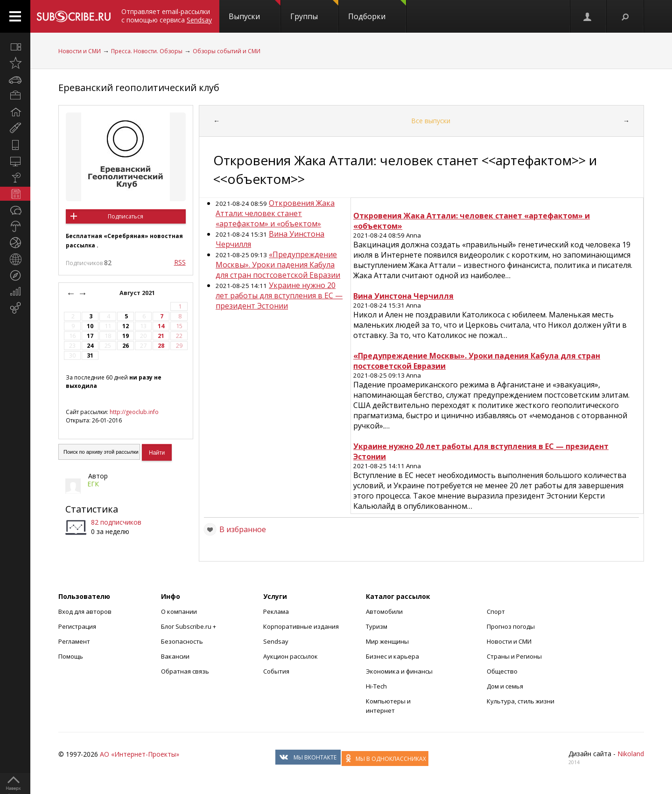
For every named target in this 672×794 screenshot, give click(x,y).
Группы (314, 11)
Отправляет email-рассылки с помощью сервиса (167, 16)
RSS (180, 262)
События (276, 671)
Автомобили (384, 611)
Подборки (377, 11)
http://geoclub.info (134, 412)
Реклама (276, 611)
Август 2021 (138, 293)
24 (90, 346)
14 (161, 326)
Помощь (71, 656)
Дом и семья (505, 686)
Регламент (74, 641)
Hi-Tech (376, 686)
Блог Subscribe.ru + (189, 626)
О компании (179, 611)
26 (126, 346)
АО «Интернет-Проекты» (140, 754)
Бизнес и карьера (392, 656)
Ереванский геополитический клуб (139, 88)
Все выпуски (431, 121)
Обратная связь (185, 671)
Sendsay (276, 641)
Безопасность (182, 641)
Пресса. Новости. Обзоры (147, 51)
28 (161, 346)
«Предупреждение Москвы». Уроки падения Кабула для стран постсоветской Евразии (278, 265)
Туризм (377, 626)
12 (126, 326)
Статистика (92, 509)
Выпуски (255, 11)
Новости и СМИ (80, 51)
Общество (502, 671)
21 (161, 336)
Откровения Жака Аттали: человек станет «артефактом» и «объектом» (275, 213)
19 (126, 336)
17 (90, 336)
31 (90, 355)
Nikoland (631, 754)
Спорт (496, 611)
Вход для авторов (85, 611)
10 (90, 326)
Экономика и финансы (399, 671)
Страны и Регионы (514, 656)
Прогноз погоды (511, 626)
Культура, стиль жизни (521, 701)
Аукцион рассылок (290, 656)
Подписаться (126, 216)
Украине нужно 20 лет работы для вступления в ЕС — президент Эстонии (279, 295)
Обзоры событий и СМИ (227, 51)
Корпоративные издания (301, 626)
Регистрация (77, 626)
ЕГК (93, 484)
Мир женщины (387, 641)
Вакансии (175, 656)
